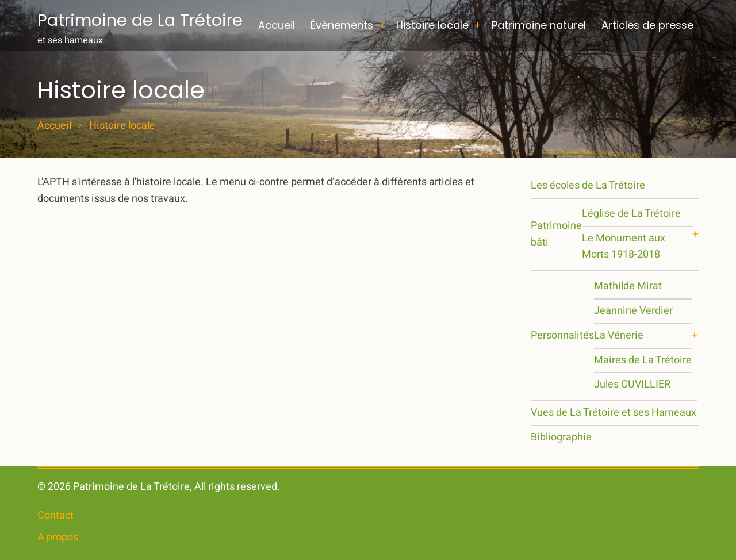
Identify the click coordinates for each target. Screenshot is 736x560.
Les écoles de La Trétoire (588, 185)
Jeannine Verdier (633, 311)
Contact (55, 515)
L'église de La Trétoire (631, 214)
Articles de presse (647, 25)
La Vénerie (619, 335)
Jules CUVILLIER (632, 384)
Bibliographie (561, 437)
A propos (58, 537)
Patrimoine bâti (556, 234)
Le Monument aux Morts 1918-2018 (624, 247)
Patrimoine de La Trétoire (140, 20)
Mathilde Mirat (628, 286)
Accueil (277, 25)
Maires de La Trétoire (643, 360)
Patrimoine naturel (539, 25)
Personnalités (562, 335)
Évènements (342, 25)
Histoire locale (432, 25)
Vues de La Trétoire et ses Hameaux (614, 413)
